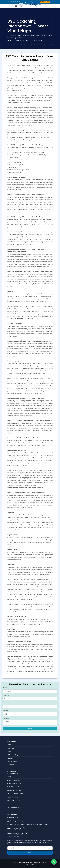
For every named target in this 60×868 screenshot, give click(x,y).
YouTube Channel (13, 808)
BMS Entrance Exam (14, 784)
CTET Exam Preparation (15, 755)
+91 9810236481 (14, 818)
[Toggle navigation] (16, 6)
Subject (5, 711)
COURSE (10, 758)
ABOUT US (11, 751)
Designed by (45, 863)
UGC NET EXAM (12, 762)
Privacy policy (12, 771)
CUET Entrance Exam (14, 800)
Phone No (6, 695)
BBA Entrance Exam (14, 780)
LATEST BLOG (12, 748)
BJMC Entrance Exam (15, 790)
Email (5, 703)
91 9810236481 (13, 2)
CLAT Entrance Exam (15, 787)
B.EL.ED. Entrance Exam (15, 794)
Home (9, 745)
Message (6, 718)
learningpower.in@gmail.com (29, 2)
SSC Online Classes (13, 797)
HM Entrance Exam (14, 777)
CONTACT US (11, 765)
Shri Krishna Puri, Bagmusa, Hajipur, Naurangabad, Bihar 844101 (28, 824)
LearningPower (30, 864)
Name (5, 688)
